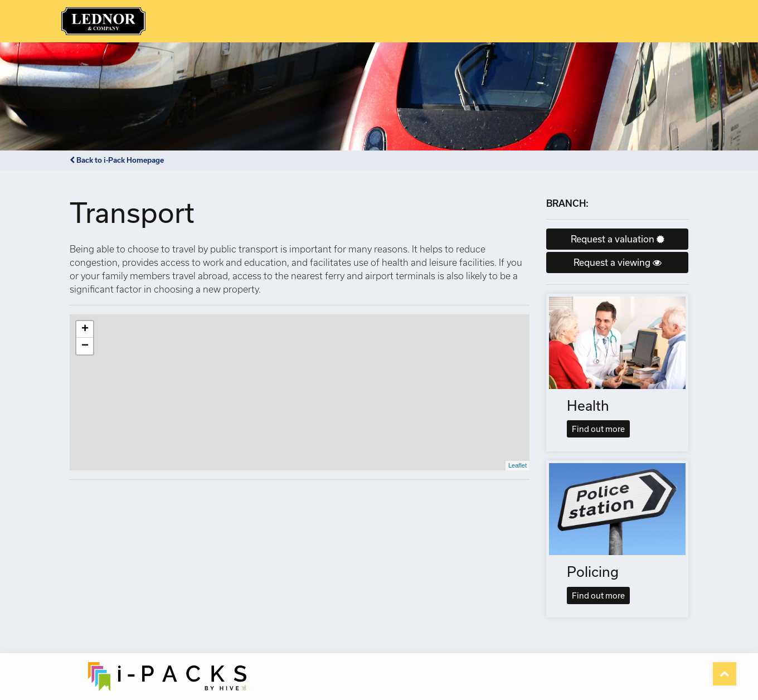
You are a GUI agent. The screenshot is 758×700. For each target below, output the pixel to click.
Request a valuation (618, 239)
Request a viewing (618, 262)
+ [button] (85, 329)
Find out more (598, 429)
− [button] (85, 346)
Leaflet (518, 465)
